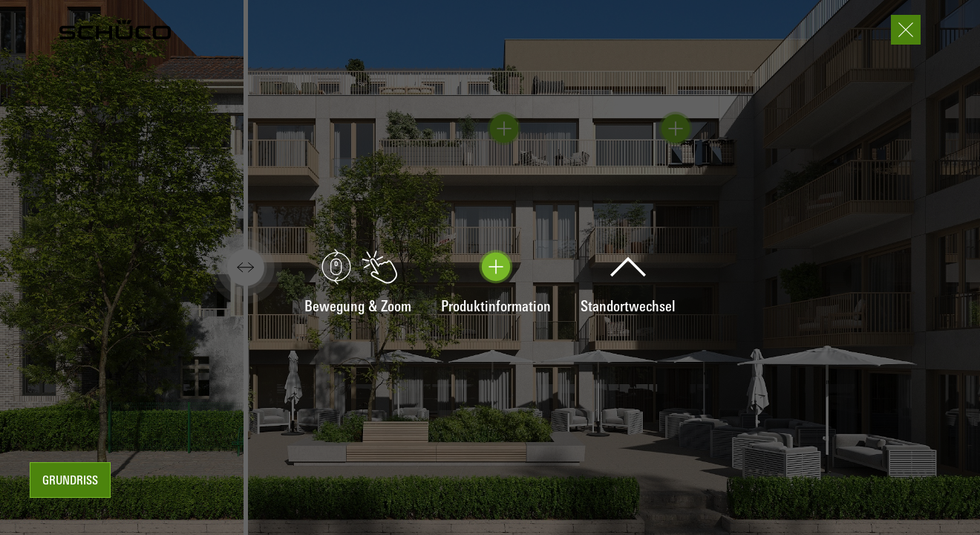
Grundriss (70, 481)
